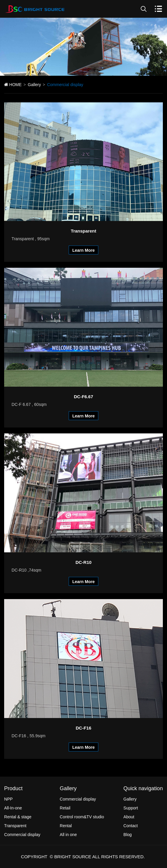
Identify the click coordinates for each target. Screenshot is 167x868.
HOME (15, 85)
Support (131, 808)
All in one (68, 835)
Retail (65, 808)
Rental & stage (18, 817)
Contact (131, 826)
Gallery (34, 85)
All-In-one (13, 808)
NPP (8, 799)
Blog (128, 835)
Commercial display (22, 835)
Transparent (15, 826)
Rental (66, 826)
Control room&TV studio (82, 817)
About (129, 817)
